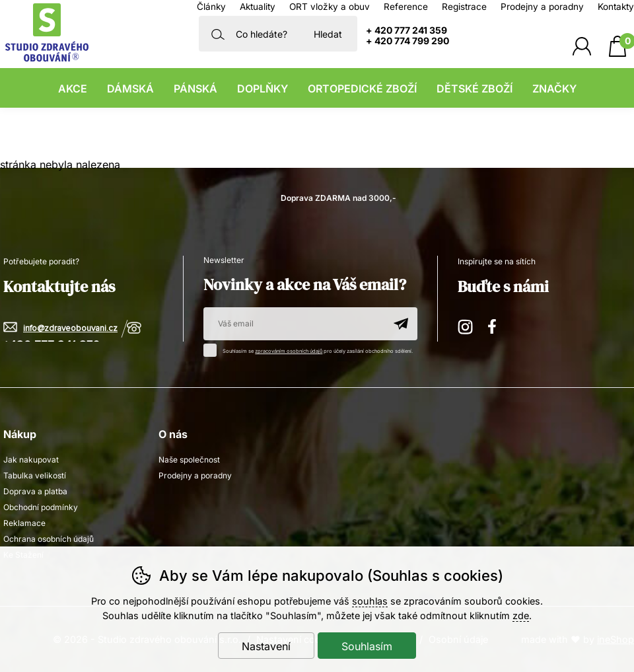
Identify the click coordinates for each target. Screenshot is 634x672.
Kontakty (616, 7)
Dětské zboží (475, 89)
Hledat (328, 34)
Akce (73, 89)
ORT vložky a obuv (330, 7)
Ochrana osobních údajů (49, 539)
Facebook (497, 325)
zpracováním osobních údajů (289, 351)
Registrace (464, 7)
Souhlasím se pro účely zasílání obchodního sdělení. (311, 349)
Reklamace (24, 523)
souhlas (370, 601)
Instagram (466, 325)
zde (521, 616)
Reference (406, 7)
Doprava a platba (35, 491)
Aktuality (258, 7)
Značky (554, 89)
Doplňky (263, 89)
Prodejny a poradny (542, 7)
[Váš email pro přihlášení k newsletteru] (294, 324)
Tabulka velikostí (35, 475)
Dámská (130, 89)
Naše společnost (189, 460)
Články (211, 7)
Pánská (195, 89)
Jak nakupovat (31, 460)
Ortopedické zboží (362, 89)
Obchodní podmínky (41, 507)
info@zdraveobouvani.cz (70, 329)
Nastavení (266, 646)
